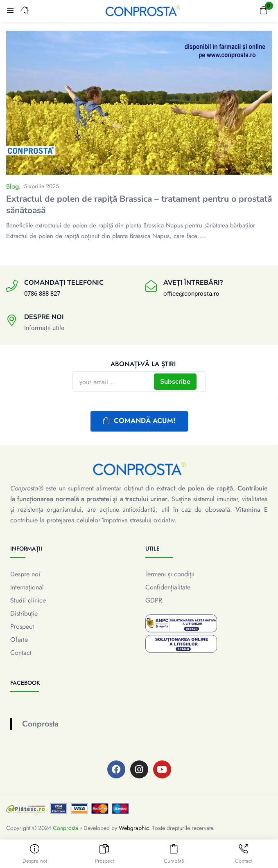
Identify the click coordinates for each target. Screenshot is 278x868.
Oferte (19, 640)
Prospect (22, 626)
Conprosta (40, 724)
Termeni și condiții (170, 574)
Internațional (27, 587)
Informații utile (44, 328)
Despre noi (25, 574)
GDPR (154, 600)
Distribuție (24, 613)
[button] (264, 11)
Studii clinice (28, 600)
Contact (21, 653)
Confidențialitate (168, 587)
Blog (12, 186)
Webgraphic (134, 828)
